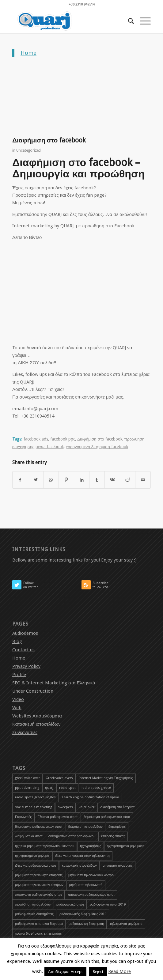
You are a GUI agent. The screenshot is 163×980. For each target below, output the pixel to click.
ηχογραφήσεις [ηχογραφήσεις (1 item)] (91, 846)
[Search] (128, 21)
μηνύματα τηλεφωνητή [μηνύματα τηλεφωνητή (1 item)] (86, 885)
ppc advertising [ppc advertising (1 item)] (27, 788)
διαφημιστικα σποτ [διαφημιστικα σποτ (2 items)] (29, 836)
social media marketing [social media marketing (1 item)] (34, 807)
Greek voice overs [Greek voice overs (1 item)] (59, 778)
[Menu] (142, 21)
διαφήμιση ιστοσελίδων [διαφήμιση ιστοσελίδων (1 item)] (85, 827)
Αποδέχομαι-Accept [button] (65, 972)
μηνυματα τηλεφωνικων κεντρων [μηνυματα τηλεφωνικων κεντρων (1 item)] (39, 885)
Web (17, 708)
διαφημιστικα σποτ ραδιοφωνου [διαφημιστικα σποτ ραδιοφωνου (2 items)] (72, 836)
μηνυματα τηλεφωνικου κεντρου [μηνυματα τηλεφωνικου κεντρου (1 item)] (92, 875)
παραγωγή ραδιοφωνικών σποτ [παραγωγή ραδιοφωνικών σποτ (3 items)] (38, 895)
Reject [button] (98, 972)
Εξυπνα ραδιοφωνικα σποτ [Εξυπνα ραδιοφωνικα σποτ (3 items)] (58, 817)
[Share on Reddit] (128, 480)
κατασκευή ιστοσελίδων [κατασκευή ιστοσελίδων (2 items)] (79, 866)
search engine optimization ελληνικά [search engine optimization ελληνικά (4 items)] (90, 797)
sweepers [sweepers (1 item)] (65, 807)
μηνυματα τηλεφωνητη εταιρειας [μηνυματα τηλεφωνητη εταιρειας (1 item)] (39, 875)
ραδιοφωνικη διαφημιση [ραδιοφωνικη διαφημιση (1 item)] (86, 924)
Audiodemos (25, 633)
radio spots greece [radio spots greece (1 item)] (96, 788)
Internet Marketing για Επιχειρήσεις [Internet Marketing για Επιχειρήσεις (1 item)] (106, 778)
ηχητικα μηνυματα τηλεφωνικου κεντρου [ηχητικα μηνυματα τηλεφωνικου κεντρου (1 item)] (45, 846)
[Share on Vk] (112, 480)
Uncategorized (28, 150)
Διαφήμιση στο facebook (100, 439)
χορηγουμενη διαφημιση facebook (97, 447)
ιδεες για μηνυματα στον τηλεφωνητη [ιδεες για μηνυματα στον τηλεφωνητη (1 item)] (82, 856)
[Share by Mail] (143, 480)
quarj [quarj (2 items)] (49, 788)
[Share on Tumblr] (97, 480)
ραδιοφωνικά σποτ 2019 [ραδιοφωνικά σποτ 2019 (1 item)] (108, 904)
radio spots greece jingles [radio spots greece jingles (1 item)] (35, 797)
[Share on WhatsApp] (51, 480)
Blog (17, 641)
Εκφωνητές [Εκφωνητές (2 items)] (23, 817)
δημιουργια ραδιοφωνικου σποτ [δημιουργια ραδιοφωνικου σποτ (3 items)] (107, 817)
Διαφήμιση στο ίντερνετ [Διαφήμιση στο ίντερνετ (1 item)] (117, 807)
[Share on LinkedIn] (82, 480)
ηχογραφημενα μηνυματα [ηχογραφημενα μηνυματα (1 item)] (126, 846)
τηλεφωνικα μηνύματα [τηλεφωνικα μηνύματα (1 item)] (126, 924)
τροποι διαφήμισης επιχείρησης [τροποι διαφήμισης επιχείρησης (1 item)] (38, 934)
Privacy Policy (26, 666)
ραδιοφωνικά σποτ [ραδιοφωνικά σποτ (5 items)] (70, 904)
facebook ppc (63, 439)
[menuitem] (128, 21)
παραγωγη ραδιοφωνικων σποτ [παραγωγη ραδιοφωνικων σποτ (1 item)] (91, 895)
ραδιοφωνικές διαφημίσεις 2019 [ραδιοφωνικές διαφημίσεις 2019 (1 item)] (83, 914)
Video (18, 699)
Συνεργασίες (25, 732)
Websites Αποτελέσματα (37, 716)
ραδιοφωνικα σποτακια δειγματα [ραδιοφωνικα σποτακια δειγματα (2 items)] (39, 924)
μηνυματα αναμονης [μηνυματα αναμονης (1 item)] (118, 866)
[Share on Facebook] (20, 480)
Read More (119, 971)
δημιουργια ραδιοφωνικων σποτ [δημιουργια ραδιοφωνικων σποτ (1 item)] (39, 827)
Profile (19, 675)
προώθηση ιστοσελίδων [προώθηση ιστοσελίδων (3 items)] (33, 904)
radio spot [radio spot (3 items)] (67, 788)
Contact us (23, 650)
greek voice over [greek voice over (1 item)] (27, 778)
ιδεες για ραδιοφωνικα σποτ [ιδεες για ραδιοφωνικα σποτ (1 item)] (36, 866)
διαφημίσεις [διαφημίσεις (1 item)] (117, 827)
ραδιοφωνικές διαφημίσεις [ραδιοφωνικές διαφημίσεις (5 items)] (34, 914)
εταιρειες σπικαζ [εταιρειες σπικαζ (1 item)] (113, 836)
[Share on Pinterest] (66, 480)
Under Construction (33, 691)
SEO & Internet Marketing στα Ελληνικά (54, 683)
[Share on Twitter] (36, 480)
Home (28, 53)
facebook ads (36, 439)
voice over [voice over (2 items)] (87, 807)
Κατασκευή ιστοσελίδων (36, 724)
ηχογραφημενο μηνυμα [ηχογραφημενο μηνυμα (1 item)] (32, 856)
